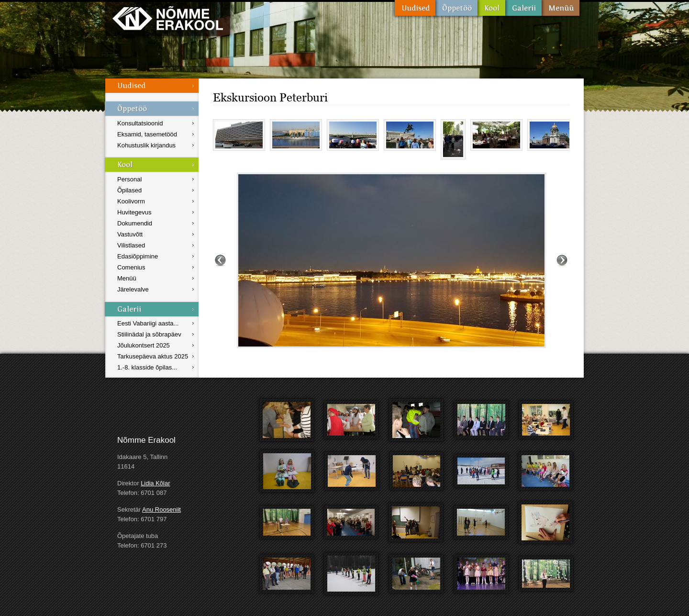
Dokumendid (135, 223)
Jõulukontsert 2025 (144, 345)
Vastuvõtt (130, 234)
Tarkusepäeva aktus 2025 (153, 356)
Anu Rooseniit (161, 510)
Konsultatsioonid (140, 123)
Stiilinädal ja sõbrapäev (149, 334)
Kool (491, 8)
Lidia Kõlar (155, 483)
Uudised (415, 8)
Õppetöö (456, 8)
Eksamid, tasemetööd (147, 134)
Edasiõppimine (138, 256)
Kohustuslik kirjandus (146, 145)
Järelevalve (133, 289)
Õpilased (129, 190)
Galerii (523, 8)
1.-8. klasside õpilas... (147, 367)
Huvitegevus (134, 212)
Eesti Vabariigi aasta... (148, 323)
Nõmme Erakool (168, 18)
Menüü (561, 8)
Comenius (131, 267)
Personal (129, 179)
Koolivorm (131, 201)
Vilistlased (131, 245)
